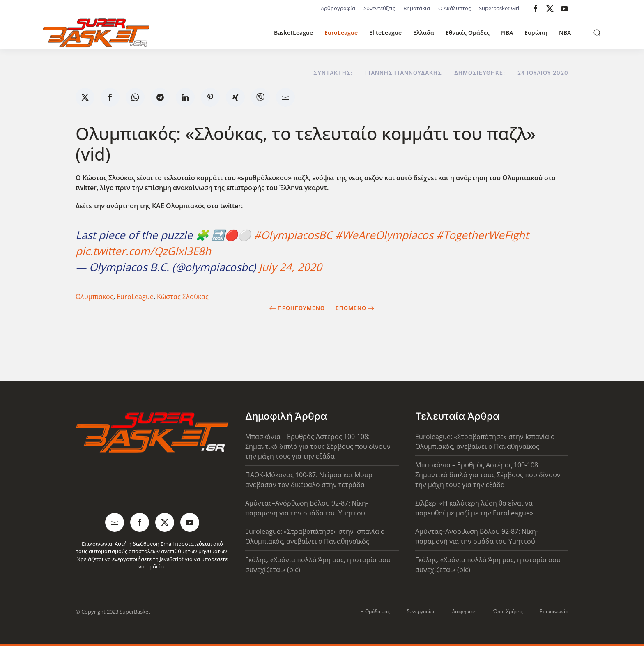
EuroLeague (341, 33)
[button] (597, 33)
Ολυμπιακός (94, 297)
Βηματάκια (417, 8)
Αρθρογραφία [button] (338, 8)
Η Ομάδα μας (375, 611)
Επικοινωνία (554, 611)
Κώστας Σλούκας (183, 297)
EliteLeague (385, 33)
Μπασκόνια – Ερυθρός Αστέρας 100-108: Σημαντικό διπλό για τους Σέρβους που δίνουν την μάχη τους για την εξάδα (318, 446)
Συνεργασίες (421, 611)
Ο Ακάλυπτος (454, 8)
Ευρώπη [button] (536, 33)
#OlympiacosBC (293, 235)
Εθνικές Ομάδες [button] (468, 33)
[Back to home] (96, 33)
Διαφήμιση (464, 611)
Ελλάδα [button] (424, 33)
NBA (565, 33)
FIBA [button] (507, 33)
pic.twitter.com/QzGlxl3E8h (143, 251)
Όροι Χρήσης (508, 611)
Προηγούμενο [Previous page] (297, 308)
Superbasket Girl (499, 8)
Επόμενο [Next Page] (355, 308)
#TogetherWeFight (482, 235)
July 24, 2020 (290, 267)
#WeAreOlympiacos (384, 235)
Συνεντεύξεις (379, 8)
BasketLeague (293, 33)
